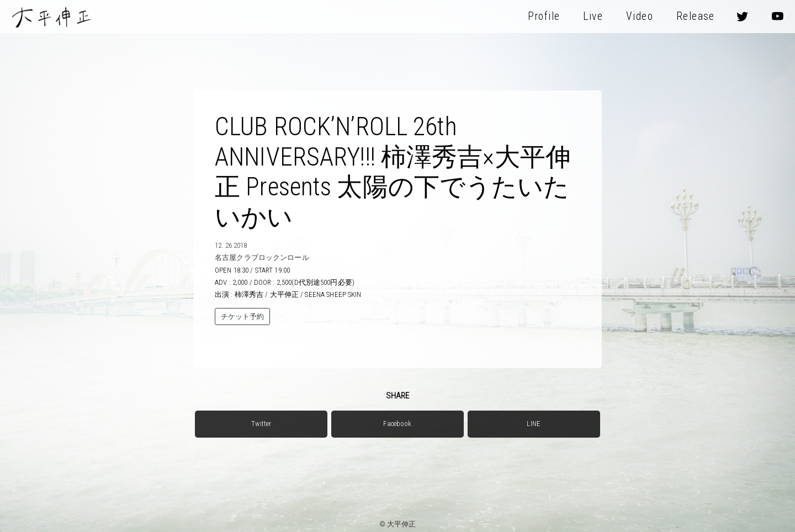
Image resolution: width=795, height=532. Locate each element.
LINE (534, 424)
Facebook (397, 424)
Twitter (261, 424)
